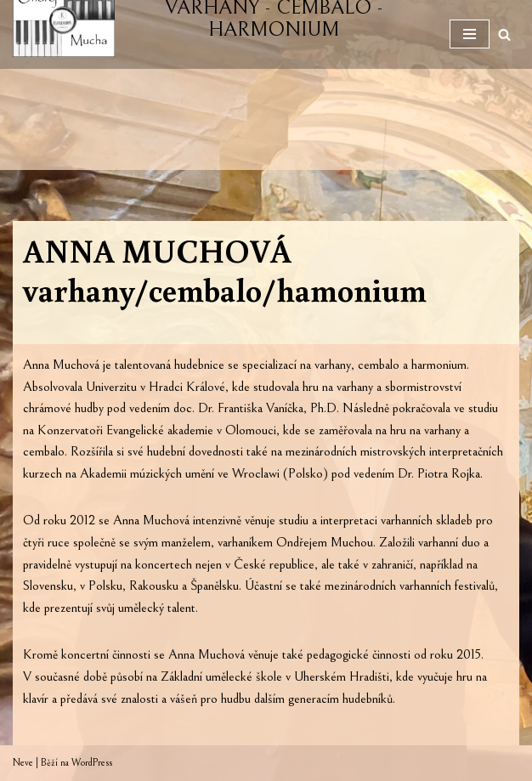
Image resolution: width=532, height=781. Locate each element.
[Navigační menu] (470, 34)
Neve (23, 763)
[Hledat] (504, 34)
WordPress (92, 763)
